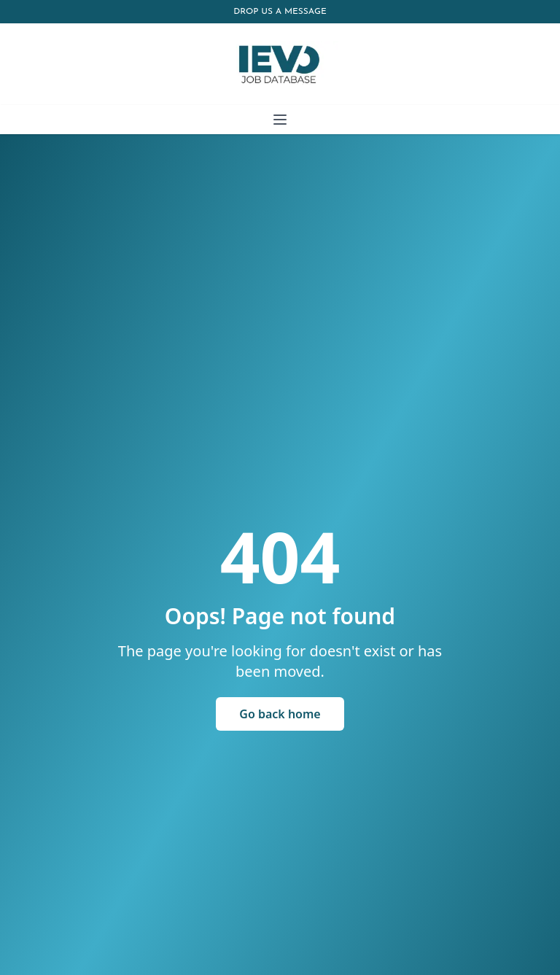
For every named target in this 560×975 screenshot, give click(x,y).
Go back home (280, 714)
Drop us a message (280, 12)
